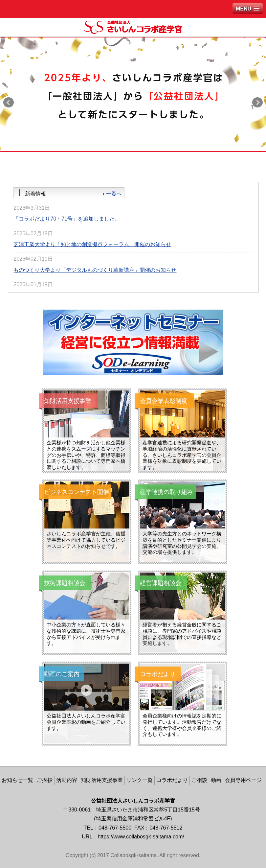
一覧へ (114, 194)
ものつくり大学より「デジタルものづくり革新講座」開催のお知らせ (95, 270)
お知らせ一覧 (17, 780)
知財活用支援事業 (102, 780)
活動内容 (67, 780)
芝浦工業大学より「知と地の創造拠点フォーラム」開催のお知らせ (92, 244)
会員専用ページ (243, 780)
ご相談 (199, 780)
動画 (216, 780)
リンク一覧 (140, 780)
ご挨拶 (45, 780)
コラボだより (172, 780)
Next (257, 103)
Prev (9, 103)
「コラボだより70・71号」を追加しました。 (67, 219)
